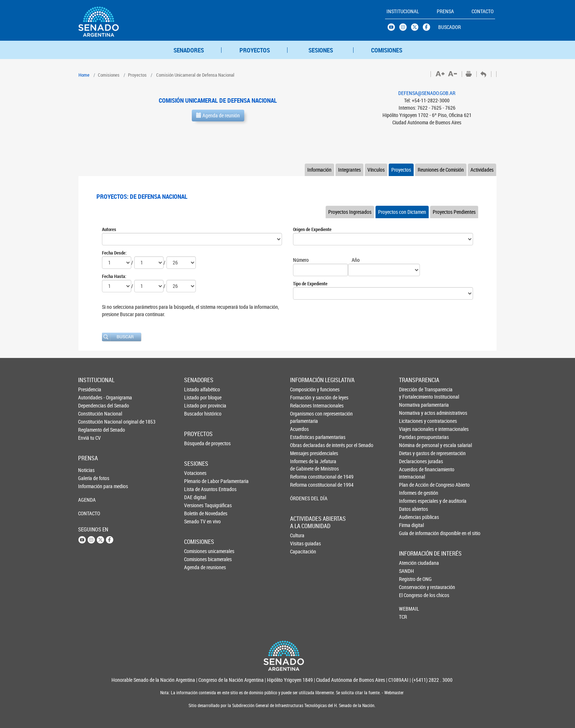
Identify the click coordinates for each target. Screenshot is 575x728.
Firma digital (411, 525)
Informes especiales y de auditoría (411, 501)
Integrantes (349, 170)
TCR (403, 617)
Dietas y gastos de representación (411, 453)
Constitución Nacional (90, 414)
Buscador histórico (196, 414)
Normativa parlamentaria (411, 405)
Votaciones (195, 473)
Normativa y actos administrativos (411, 413)
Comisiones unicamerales (196, 551)
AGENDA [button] (87, 500)
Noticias (86, 470)
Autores (109, 229)
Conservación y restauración (411, 587)
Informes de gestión (411, 493)
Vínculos (376, 170)
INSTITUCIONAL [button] (403, 11)
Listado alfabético (196, 389)
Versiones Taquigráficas (196, 505)
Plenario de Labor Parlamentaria (196, 481)
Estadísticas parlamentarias (303, 437)
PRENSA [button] (445, 11)
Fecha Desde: (114, 253)
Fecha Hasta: (114, 276)
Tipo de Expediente (310, 283)
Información (319, 170)
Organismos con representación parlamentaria (303, 417)
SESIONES (321, 50)
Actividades (482, 170)
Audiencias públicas (411, 517)
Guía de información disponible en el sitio (411, 533)
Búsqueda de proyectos (196, 443)
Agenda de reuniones (196, 567)
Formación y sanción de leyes (303, 397)
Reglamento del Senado (90, 430)
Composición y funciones (303, 389)
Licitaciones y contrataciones (411, 421)
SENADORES (189, 50)
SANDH (406, 571)
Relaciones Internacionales (303, 405)
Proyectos (401, 170)
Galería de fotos (90, 478)
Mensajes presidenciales (303, 453)
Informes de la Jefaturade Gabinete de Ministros (303, 465)
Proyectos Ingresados (350, 212)
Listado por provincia (196, 405)
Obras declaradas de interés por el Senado (303, 445)
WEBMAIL (409, 609)
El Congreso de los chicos (411, 595)
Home (84, 75)
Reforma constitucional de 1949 (303, 477)
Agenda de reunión (218, 115)
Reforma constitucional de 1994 (303, 485)
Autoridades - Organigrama (90, 397)
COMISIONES (387, 50)
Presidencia (90, 389)
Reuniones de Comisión (441, 170)
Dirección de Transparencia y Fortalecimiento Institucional (411, 393)
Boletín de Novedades (196, 513)
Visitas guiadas (302, 543)
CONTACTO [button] (483, 11)
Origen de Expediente (312, 229)
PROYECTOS (255, 50)
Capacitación (302, 551)
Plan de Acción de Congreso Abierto (411, 485)
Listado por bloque (196, 397)
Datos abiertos (411, 509)
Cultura (297, 535)
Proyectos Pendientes (454, 212)
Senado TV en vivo (196, 521)
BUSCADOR (450, 27)
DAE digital (195, 497)
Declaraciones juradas (411, 461)
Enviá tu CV (89, 438)
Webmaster (393, 693)
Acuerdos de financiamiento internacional (411, 473)
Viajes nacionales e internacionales (411, 429)
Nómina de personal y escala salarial (411, 445)
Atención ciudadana (411, 563)
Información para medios (90, 486)
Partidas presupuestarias (411, 437)
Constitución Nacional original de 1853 (90, 422)
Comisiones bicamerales (196, 559)
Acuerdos (299, 429)
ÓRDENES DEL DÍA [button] (303, 498)
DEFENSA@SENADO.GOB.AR (427, 93)
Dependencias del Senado (90, 405)
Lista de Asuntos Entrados (196, 489)
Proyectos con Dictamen (402, 212)
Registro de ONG (411, 579)
